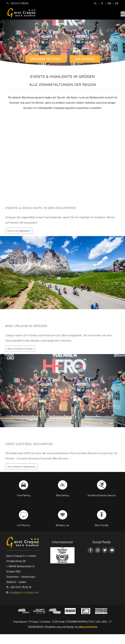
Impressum (20, 621)
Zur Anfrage (85, 59)
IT (102, 3)
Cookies (46, 621)
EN (109, 3)
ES (117, 3)
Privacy (34, 621)
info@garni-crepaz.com (24, 592)
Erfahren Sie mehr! (45, 59)
